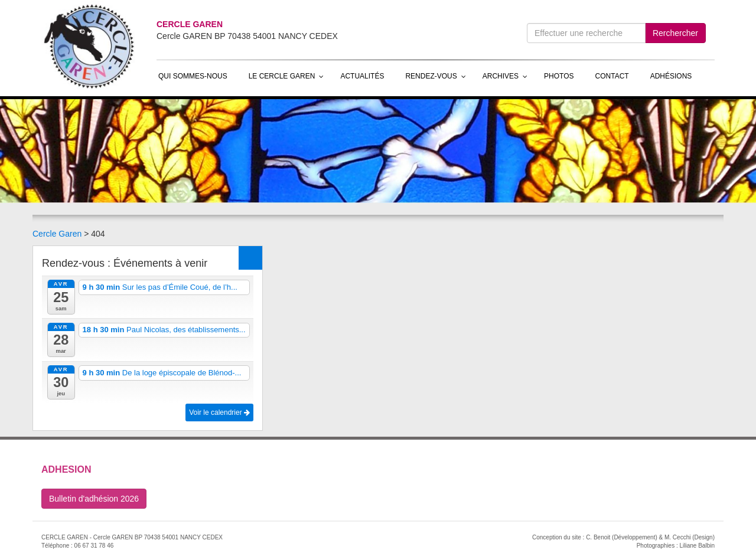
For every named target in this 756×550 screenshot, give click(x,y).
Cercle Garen (57, 234)
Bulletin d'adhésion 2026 (94, 499)
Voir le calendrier (219, 413)
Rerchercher (675, 33)
